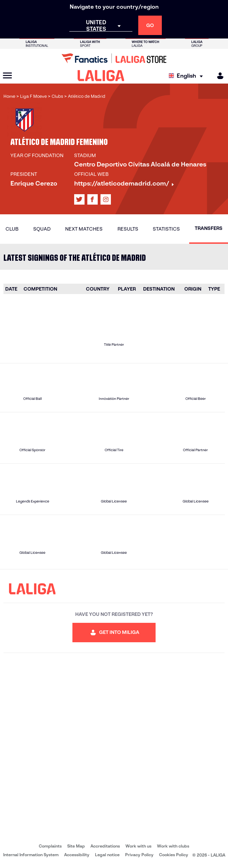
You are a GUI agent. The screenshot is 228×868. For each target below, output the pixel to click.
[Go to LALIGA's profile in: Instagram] (106, 199)
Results (128, 229)
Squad (42, 229)
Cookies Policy (174, 855)
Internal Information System (31, 855)
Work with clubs (173, 846)
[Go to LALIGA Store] (114, 58)
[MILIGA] (218, 76)
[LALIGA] (101, 76)
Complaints (50, 846)
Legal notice (107, 855)
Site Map (76, 846)
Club (12, 229)
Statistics (166, 229)
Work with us (138, 846)
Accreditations (105, 846)
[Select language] (187, 76)
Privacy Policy (139, 855)
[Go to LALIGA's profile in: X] (79, 199)
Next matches (84, 229)
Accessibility (77, 855)
